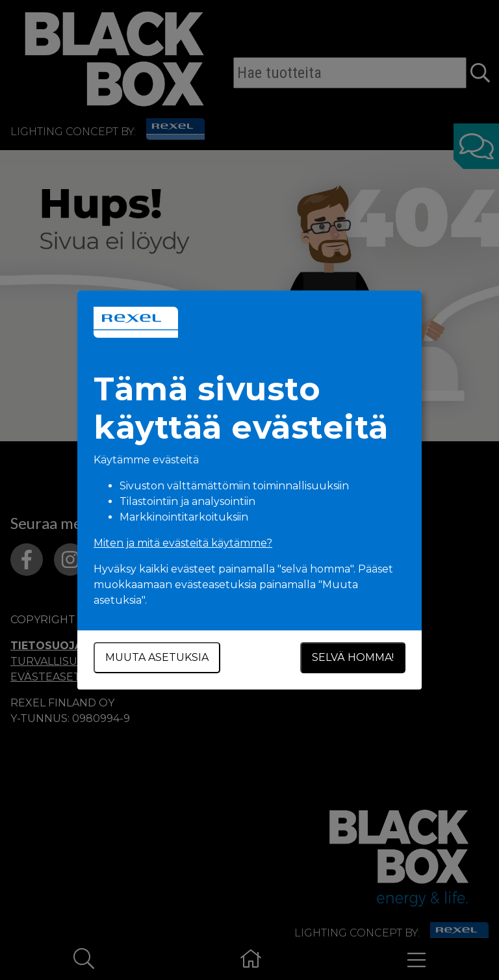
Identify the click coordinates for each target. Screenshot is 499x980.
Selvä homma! (353, 657)
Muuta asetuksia (157, 657)
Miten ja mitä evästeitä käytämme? (183, 543)
